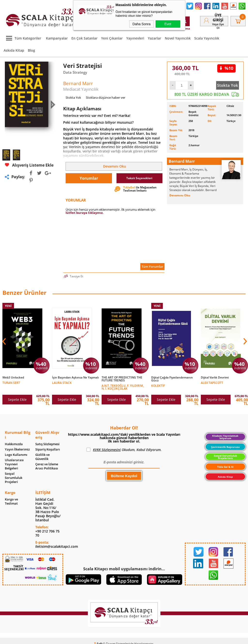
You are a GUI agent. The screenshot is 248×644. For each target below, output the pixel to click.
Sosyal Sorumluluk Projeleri (14, 478)
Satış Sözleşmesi (47, 444)
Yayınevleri (135, 38)
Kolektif (158, 385)
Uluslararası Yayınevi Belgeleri (14, 464)
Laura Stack (62, 382)
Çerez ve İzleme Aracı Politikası (47, 466)
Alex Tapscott (212, 382)
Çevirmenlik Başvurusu (225, 447)
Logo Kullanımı (16, 455)
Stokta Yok (228, 85)
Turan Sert (11, 382)
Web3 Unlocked (13, 378)
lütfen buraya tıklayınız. (85, 213)
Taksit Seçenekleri (139, 178)
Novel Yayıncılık (178, 38)
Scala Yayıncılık (207, 38)
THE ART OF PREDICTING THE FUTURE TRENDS (122, 379)
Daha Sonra (142, 24)
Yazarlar (154, 38)
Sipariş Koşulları (48, 449)
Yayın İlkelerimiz (17, 449)
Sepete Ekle (17, 399)
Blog (31, 50)
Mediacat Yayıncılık (81, 89)
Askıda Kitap (14, 50)
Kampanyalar (57, 38)
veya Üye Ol (218, 26)
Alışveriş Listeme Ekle (29, 165)
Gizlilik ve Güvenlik (42, 457)
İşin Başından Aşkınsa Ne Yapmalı (75, 378)
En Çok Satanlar (84, 38)
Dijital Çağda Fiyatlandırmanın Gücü (172, 379)
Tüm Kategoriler (22, 38)
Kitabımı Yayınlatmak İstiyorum (225, 437)
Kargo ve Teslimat (11, 501)
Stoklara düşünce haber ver (106, 97)
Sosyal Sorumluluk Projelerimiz (225, 457)
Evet (168, 24)
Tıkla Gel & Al (225, 467)
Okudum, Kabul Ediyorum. (124, 450)
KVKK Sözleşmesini (107, 450)
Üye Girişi (218, 17)
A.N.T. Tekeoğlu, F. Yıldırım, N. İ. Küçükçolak (123, 387)
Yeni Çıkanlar (112, 38)
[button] (245, 341)
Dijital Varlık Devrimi (215, 378)
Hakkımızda (14, 444)
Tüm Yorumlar (152, 266)
